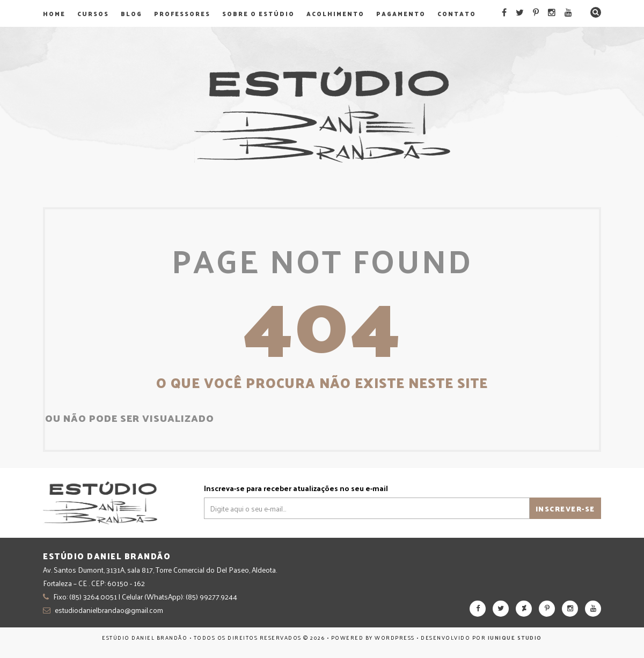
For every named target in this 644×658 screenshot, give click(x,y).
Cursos (93, 13)
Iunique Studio (515, 638)
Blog (131, 13)
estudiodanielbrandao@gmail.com (109, 610)
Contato (457, 13)
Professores (182, 13)
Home (54, 13)
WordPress (395, 638)
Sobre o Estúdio (258, 13)
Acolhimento (335, 13)
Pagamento (401, 13)
